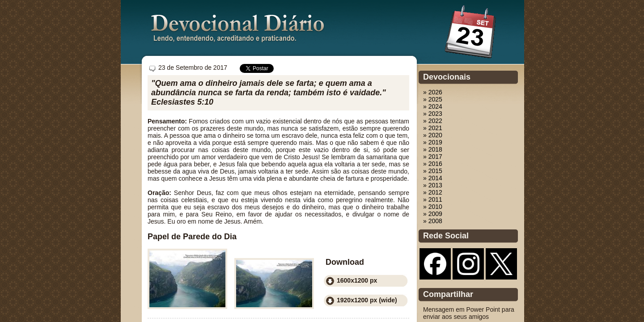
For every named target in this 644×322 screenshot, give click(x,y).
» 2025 (433, 99)
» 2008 (433, 221)
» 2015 (433, 171)
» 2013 (433, 185)
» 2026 (433, 92)
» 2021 (433, 128)
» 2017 (433, 157)
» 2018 (433, 149)
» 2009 (433, 214)
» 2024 (433, 106)
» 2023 (433, 114)
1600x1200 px (357, 280)
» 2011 (433, 199)
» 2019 (433, 142)
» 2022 (433, 121)
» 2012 (433, 192)
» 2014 (433, 178)
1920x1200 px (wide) (367, 300)
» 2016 (433, 164)
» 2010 (433, 207)
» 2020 (433, 135)
